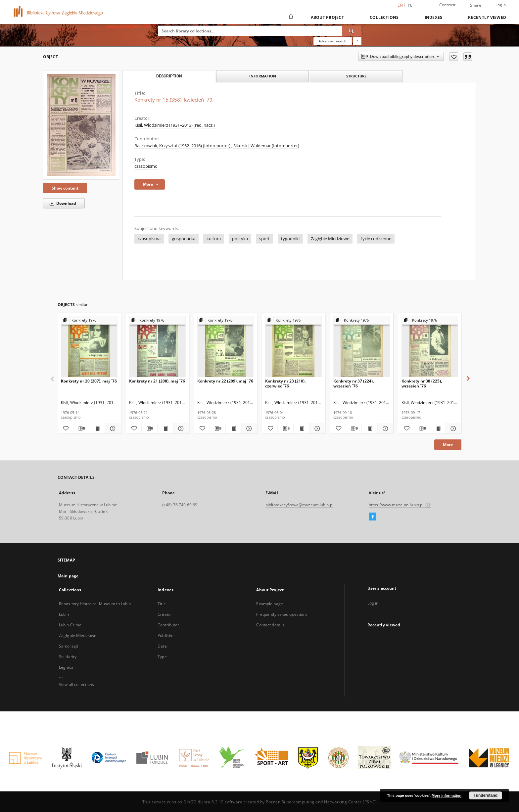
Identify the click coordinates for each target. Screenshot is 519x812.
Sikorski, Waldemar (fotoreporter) (266, 146)
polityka (240, 239)
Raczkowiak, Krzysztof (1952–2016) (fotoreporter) (182, 146)
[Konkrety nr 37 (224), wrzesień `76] (362, 347)
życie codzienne (376, 239)
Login (501, 5)
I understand (486, 795)
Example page (269, 604)
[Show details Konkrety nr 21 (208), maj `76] (180, 429)
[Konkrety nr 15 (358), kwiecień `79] (81, 125)
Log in (373, 603)
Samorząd (69, 646)
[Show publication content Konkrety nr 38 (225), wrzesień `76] (438, 429)
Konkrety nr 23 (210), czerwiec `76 (285, 383)
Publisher (166, 635)
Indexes (434, 17)
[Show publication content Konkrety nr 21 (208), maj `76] (165, 429)
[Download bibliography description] (81, 429)
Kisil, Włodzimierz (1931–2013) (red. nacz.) (175, 125)
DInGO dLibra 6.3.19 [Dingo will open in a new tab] (204, 802)
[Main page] (290, 17)
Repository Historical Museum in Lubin (95, 604)
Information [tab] (263, 76)
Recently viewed (487, 17)
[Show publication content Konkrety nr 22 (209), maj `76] (234, 429)
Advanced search (332, 41)
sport (264, 239)
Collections (384, 17)
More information (447, 795)
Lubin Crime (70, 625)
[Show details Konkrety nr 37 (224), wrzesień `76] (384, 429)
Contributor (168, 625)
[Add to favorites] (454, 57)
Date (162, 646)
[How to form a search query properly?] (357, 41)
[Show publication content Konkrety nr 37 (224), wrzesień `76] (370, 429)
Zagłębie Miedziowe (330, 239)
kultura (214, 239)
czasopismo (146, 166)
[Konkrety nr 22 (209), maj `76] (226, 347)
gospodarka (184, 239)
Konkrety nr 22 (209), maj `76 (225, 381)
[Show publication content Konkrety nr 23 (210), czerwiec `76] (301, 429)
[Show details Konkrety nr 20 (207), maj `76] (112, 429)
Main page (68, 576)
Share (476, 5)
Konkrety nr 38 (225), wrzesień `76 (422, 383)
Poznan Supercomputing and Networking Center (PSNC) (321, 802)
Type (162, 657)
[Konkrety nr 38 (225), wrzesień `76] (430, 347)
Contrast (448, 5)
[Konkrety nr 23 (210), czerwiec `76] (293, 347)
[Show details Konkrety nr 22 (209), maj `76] (248, 429)
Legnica (66, 667)
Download (62, 203)
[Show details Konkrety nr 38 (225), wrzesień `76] (453, 429)
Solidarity (68, 657)
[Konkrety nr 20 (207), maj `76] (89, 347)
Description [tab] (169, 76)
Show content (65, 188)
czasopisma (149, 239)
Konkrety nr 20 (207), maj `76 (89, 381)
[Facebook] (373, 517)
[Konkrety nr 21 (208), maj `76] (157, 347)
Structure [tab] (356, 76)
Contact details (270, 625)
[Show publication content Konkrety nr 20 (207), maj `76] (97, 429)
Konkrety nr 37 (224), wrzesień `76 (354, 383)
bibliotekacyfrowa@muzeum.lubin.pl (299, 505)
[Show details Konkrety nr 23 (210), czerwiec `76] (316, 429)
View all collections (76, 684)
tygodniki (290, 239)
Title (162, 604)
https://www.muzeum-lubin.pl (400, 505)
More (448, 445)
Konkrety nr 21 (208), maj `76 (157, 381)
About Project (327, 17)
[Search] (352, 31)
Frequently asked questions (282, 614)
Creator (165, 614)
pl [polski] (410, 5)
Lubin (64, 614)
